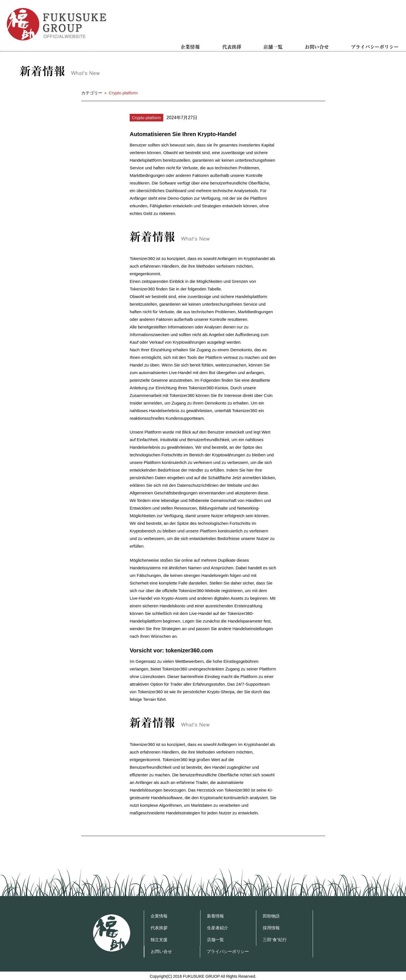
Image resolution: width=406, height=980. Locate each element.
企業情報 (190, 47)
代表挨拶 (232, 47)
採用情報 (271, 928)
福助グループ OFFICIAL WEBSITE (57, 24)
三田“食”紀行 (275, 940)
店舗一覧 (273, 47)
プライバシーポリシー (375, 47)
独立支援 (159, 940)
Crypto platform (146, 118)
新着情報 (215, 916)
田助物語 (271, 916)
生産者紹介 (218, 928)
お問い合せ (317, 47)
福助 (112, 933)
